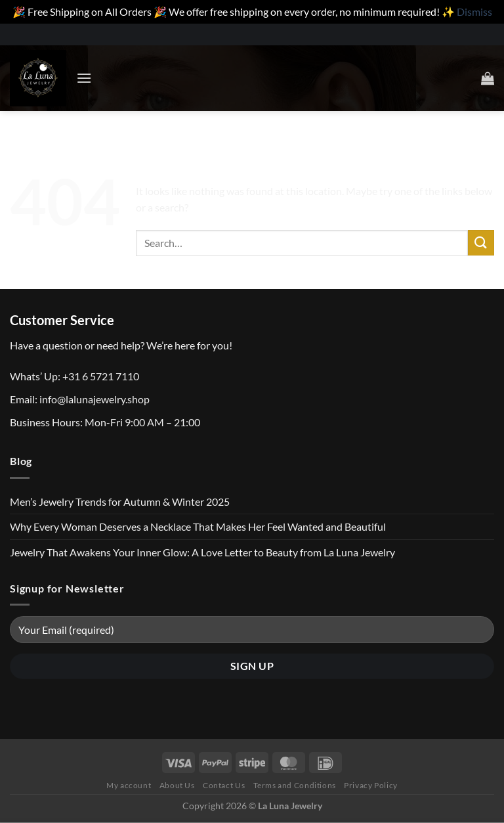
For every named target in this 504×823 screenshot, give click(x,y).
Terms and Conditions (295, 785)
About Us (177, 785)
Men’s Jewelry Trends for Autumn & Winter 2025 (120, 501)
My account (129, 785)
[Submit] (481, 243)
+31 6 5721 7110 (101, 376)
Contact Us (224, 785)
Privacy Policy (371, 785)
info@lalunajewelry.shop (94, 399)
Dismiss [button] (474, 11)
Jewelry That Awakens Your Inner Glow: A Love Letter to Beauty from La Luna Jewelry (202, 552)
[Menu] (84, 78)
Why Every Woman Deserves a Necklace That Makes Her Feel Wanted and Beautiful (198, 526)
